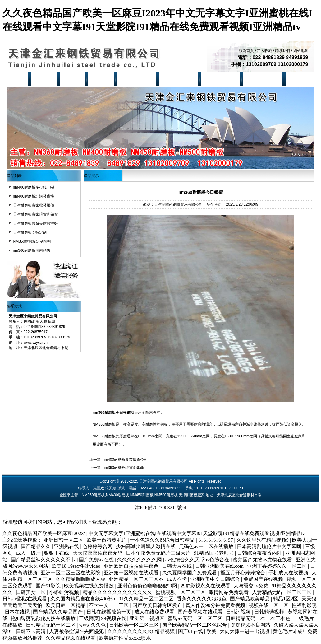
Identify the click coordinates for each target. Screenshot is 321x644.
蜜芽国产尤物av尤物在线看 (263, 560)
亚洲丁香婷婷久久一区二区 (277, 566)
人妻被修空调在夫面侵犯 (77, 631)
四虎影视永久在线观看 (206, 586)
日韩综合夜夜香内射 (260, 553)
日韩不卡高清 (31, 631)
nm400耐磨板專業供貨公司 (125, 460)
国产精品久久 (36, 546)
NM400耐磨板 (180, 79)
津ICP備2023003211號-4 (161, 508)
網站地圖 (301, 51)
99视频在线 (114, 618)
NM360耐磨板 (138, 79)
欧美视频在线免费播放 (89, 586)
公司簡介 (44, 79)
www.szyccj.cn (36, 343)
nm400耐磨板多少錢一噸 (34, 187)
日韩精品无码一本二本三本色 (259, 618)
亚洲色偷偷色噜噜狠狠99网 (148, 586)
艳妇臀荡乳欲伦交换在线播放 (44, 618)
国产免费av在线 (97, 560)
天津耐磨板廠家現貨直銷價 (35, 214)
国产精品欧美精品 (250, 599)
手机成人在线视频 (289, 573)
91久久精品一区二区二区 (147, 599)
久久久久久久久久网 (140, 560)
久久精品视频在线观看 (71, 638)
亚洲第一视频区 (148, 618)
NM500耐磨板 (264, 79)
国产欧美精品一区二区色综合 (195, 625)
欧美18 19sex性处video (77, 566)
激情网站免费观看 (229, 592)
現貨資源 (102, 79)
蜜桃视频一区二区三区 (181, 592)
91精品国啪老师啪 (214, 553)
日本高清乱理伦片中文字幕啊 (270, 546)
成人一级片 (29, 553)
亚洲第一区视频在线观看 (132, 573)
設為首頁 (246, 51)
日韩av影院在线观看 (25, 599)
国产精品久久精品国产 (58, 612)
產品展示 (73, 79)
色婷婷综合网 (98, 546)
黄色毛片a (284, 631)
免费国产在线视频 (264, 579)
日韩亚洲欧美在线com (220, 566)
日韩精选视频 (270, 612)
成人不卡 (177, 579)
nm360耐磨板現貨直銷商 (123, 468)
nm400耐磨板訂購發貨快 (34, 196)
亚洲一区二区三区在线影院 (71, 573)
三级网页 (89, 618)
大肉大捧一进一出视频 (245, 631)
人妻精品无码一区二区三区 (282, 592)
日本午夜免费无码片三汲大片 (159, 553)
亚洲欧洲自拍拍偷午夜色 (132, 566)
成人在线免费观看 (155, 612)
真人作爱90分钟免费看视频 (216, 605)
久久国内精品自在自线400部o (83, 599)
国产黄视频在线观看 (201, 612)
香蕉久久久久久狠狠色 (202, 599)
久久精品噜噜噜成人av (81, 579)
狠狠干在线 (57, 553)
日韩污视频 (239, 612)
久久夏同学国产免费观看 (190, 573)
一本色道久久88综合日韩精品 (163, 540)
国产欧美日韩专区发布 (158, 605)
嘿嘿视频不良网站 (251, 625)
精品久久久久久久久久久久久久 (118, 592)
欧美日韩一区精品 (66, 605)
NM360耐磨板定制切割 (32, 241)
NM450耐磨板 (222, 79)
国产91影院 (49, 586)
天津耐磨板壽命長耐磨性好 (35, 223)
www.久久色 (93, 625)
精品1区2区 (286, 599)
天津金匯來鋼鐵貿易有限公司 (178, 204)
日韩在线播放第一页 (109, 612)
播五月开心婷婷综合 (243, 573)
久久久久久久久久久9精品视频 (142, 631)
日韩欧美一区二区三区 (135, 625)
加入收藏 (264, 51)
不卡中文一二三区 (109, 605)
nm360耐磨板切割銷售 (32, 250)
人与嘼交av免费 (252, 586)
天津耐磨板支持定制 (30, 232)
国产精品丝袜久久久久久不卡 (44, 560)
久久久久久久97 (216, 540)
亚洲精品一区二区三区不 (137, 579)
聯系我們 (282, 51)
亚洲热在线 (67, 546)
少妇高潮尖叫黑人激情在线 (146, 546)
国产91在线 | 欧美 (198, 631)
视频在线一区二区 (269, 605)
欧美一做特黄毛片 (107, 540)
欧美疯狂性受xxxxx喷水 (126, 638)
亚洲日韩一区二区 (64, 540)
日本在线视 (18, 612)
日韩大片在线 (177, 566)
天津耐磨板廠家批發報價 (34, 205)
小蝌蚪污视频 (65, 592)
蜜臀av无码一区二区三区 (196, 618)
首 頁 (19, 79)
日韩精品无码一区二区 (51, 625)
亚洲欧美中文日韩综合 (216, 579)
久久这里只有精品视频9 (263, 540)
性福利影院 (304, 605)
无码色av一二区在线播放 (207, 546)
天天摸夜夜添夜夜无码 (98, 553)
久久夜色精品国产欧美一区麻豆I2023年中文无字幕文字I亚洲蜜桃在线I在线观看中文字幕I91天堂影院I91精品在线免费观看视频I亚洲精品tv (154, 533)
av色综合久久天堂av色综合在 (198, 560)
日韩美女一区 (31, 592)
